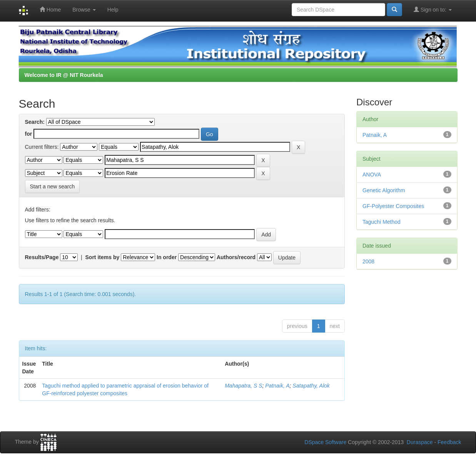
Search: (35, 122)
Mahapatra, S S (243, 386)
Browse (84, 10)
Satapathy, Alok (311, 386)
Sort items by (103, 257)
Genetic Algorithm (384, 190)
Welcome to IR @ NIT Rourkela (64, 75)
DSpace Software (325, 442)
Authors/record (236, 257)
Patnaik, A (277, 386)
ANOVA (372, 175)
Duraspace (420, 442)
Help (113, 10)
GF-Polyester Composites (393, 206)
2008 (368, 261)
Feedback (449, 442)
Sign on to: (433, 9)
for (29, 134)
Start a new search (53, 186)
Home (50, 9)
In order (167, 257)
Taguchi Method (382, 222)
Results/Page (42, 257)
